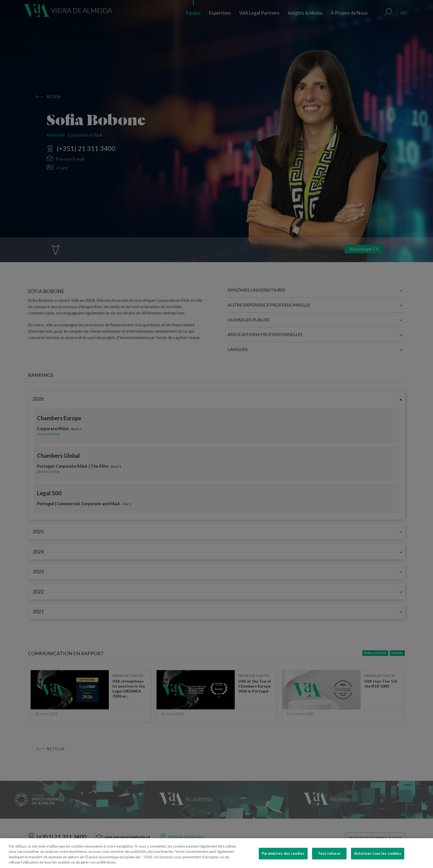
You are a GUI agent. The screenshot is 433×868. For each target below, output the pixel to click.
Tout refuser (329, 858)
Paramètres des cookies (283, 858)
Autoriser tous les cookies (378, 858)
